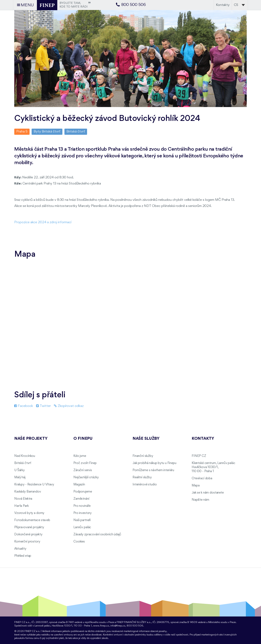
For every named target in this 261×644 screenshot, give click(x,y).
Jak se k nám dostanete (208, 493)
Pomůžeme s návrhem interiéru (153, 470)
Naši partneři (82, 520)
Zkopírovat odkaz (69, 406)
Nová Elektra (23, 499)
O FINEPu (83, 439)
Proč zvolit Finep (85, 463)
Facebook (24, 406)
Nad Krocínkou (25, 456)
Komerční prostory (27, 542)
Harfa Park (22, 506)
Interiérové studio (145, 485)
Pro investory (82, 513)
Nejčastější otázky (86, 477)
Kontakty (223, 5)
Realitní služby (142, 477)
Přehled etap (23, 556)
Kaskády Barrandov (28, 492)
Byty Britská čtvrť (47, 132)
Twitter (43, 406)
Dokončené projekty (28, 535)
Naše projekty (31, 439)
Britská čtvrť (76, 132)
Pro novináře (82, 506)
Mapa (196, 486)
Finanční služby (143, 456)
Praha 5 (22, 132)
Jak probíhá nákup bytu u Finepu (154, 463)
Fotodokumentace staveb (32, 520)
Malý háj (20, 477)
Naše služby (146, 439)
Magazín (79, 485)
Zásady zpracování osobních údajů (97, 535)
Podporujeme (83, 492)
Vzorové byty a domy (29, 513)
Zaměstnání (81, 499)
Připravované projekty (29, 527)
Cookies (79, 542)
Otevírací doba (202, 478)
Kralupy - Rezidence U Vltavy (34, 485)
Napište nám (200, 500)
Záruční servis (83, 470)
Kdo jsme (80, 456)
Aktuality (20, 549)
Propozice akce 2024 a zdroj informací (43, 222)
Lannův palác (82, 527)
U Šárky (19, 470)
